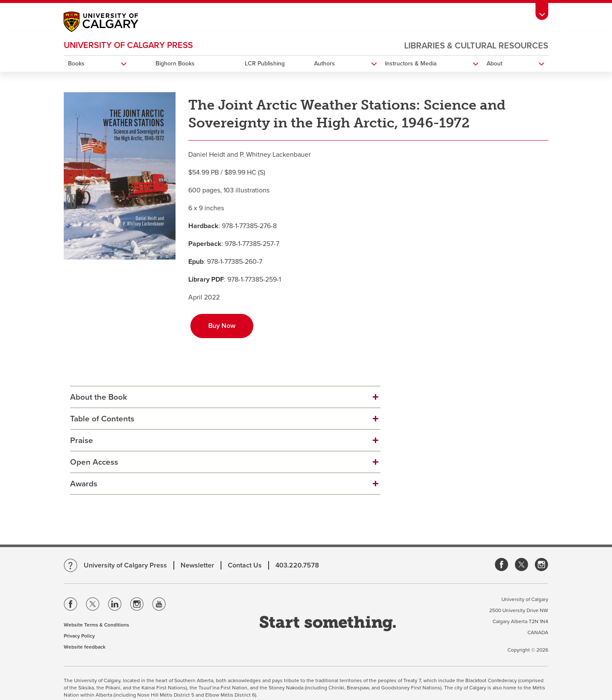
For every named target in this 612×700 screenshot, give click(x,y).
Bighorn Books (175, 64)
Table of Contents (102, 419)
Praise (82, 440)
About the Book (99, 397)
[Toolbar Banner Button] (542, 11)
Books (76, 64)
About (494, 64)
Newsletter (197, 565)
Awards (84, 484)
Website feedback (85, 647)
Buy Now (222, 326)
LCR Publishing (265, 64)
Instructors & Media (411, 64)
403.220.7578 (297, 565)
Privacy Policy (79, 636)
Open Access (94, 462)
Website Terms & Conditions (96, 625)
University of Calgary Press (128, 45)
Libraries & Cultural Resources (476, 46)
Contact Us (245, 565)
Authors (324, 64)
